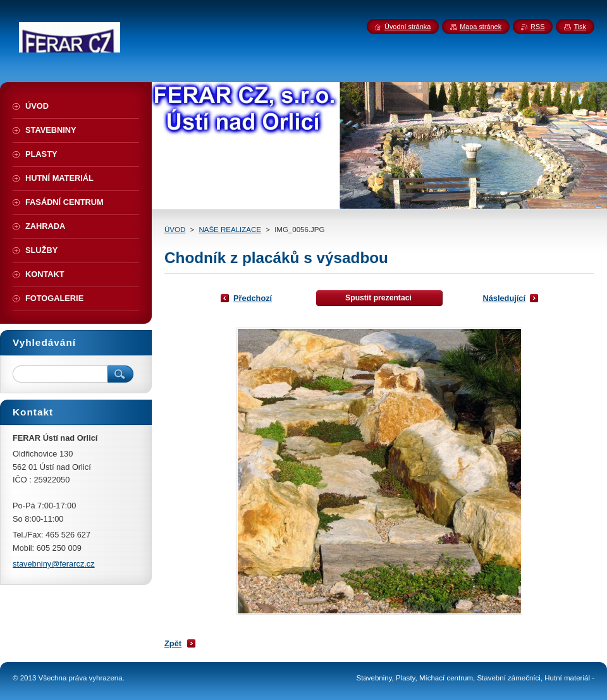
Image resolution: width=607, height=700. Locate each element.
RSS (537, 27)
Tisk (580, 27)
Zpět (173, 643)
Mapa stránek (481, 27)
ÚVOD (175, 230)
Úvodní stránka (408, 27)
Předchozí (253, 298)
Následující (504, 298)
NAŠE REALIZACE (230, 230)
